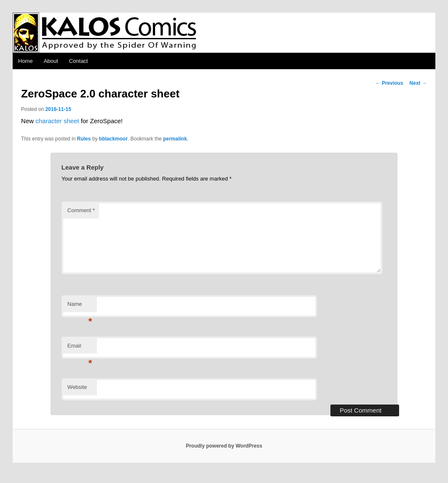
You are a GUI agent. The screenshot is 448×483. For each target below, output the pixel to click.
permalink (175, 139)
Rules (84, 139)
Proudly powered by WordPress (224, 446)
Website (77, 387)
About (51, 61)
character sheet (57, 121)
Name (80, 306)
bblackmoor (113, 139)
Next (418, 83)
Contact (79, 61)
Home (25, 61)
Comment (81, 210)
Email (80, 348)
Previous (389, 83)
